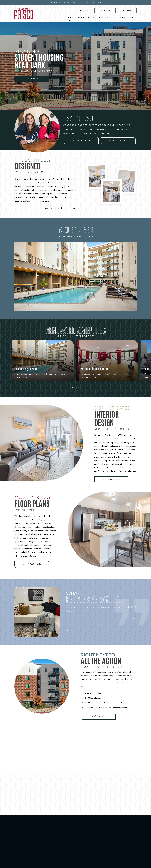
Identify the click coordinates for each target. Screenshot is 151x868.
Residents (85, 10)
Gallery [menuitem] (109, 18)
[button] (73, 393)
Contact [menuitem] (132, 18)
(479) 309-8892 (127, 10)
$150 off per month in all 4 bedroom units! (75, 3)
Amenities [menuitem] (98, 18)
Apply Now (106, 10)
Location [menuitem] (120, 18)
